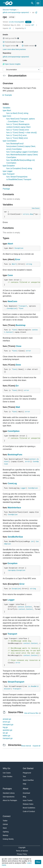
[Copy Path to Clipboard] (36, 12)
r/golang (6, 832)
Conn (10, 275)
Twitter (5, 821)
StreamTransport (16, 682)
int (32, 542)
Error (18, 259)
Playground (27, 773)
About (26, 789)
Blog (24, 797)
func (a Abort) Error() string (17, 113)
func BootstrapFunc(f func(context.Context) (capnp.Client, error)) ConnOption (21, 146)
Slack (5, 828)
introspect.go (8, 725)
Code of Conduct (29, 811)
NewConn (12, 301)
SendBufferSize (15, 537)
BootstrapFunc (15, 455)
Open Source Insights (12, 64)
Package (6, 189)
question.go (8, 730)
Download (26, 793)
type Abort (7, 110)
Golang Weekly (8, 839)
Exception (19, 248)
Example (9, 95)
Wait (18, 407)
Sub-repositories (9, 797)
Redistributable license (13, 42)
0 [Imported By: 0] (21, 28)
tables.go (6, 736)
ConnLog (12, 483)
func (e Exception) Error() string (19, 168)
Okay (38, 862)
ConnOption (12, 309)
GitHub (5, 824)
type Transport (9, 174)
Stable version (29, 46)
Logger (23, 488)
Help (24, 784)
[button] (4, 38)
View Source (36, 208)
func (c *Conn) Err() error (17, 135)
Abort (10, 244)
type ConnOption (10, 141)
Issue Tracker (28, 800)
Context (9, 332)
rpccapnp (12, 570)
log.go (5, 727)
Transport (23, 306)
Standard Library (9, 793)
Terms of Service (22, 851)
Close (19, 346)
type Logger (8, 171)
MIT (33, 25)
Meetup (5, 835)
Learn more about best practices (14, 49)
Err (17, 386)
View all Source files (31, 713)
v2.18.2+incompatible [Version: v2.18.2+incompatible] (14, 22)
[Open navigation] (38, 3)
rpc (33, 12)
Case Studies (8, 776)
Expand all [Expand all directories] (37, 746)
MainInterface (14, 508)
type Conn (7, 116)
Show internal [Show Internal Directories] (26, 746)
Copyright (22, 848)
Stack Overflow (28, 780)
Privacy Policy (22, 854)
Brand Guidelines (29, 808)
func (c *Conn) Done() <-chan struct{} (22, 133)
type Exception (9, 166)
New (31, 214)
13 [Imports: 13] (7, 28)
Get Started (28, 768)
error (29, 351)
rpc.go (5, 733)
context (32, 459)
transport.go (8, 738)
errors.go (6, 722)
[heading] (10, 3)
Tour (24, 776)
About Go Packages (10, 800)
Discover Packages (10, 10)
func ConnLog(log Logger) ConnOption (22, 152)
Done (18, 365)
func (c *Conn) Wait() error (17, 138)
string (29, 264)
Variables (7, 108)
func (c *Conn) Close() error (18, 130)
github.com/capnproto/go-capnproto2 (16, 12)
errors (26, 214)
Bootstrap (21, 325)
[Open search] (32, 3)
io (29, 686)
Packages (7, 789)
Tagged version (10, 46)
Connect (7, 816)
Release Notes (28, 804)
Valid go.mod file (11, 38)
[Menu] (21, 70)
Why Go (6, 768)
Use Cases (7, 773)
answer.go (7, 719)
